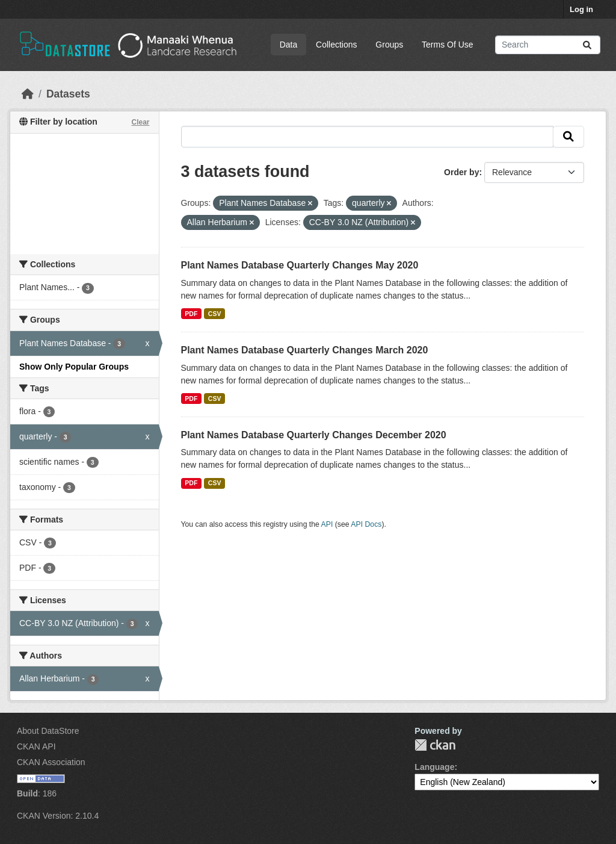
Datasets (68, 94)
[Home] (28, 94)
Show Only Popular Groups (74, 367)
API (327, 524)
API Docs (366, 524)
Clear (140, 122)
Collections (336, 45)
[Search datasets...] (548, 45)
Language (434, 767)
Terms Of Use (448, 45)
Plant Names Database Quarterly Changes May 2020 (300, 265)
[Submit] (587, 45)
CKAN (435, 745)
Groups (389, 45)
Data (289, 45)
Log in (581, 9)
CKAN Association (51, 762)
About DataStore (48, 731)
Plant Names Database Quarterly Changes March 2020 (305, 350)
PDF (191, 314)
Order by (461, 172)
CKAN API (36, 746)
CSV (215, 314)
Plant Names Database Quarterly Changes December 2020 (314, 435)
